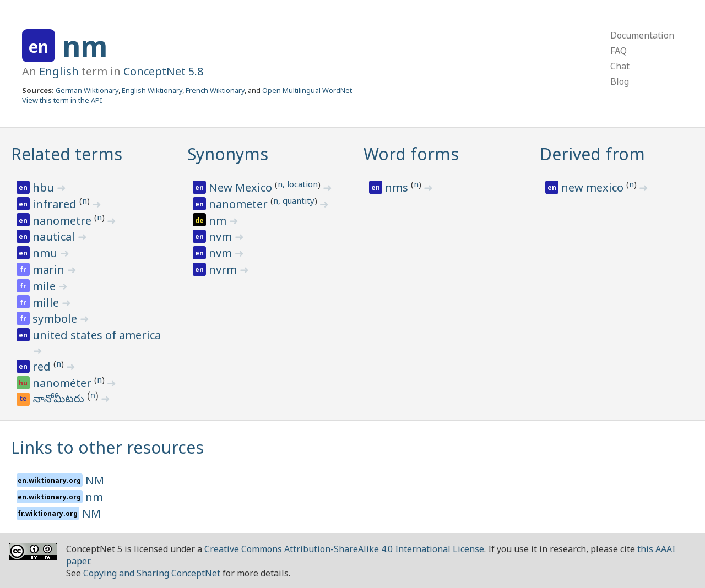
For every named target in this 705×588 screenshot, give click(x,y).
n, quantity (294, 200)
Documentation (642, 35)
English (59, 71)
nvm (222, 236)
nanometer (240, 204)
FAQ (619, 51)
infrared (56, 204)
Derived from (592, 154)
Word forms (411, 154)
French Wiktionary (215, 90)
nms (398, 187)
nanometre (63, 220)
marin (50, 269)
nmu (46, 253)
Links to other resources (107, 447)
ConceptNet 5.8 (163, 71)
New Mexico (242, 187)
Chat (620, 66)
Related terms (67, 154)
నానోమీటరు (60, 401)
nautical (55, 236)
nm (85, 46)
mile (45, 286)
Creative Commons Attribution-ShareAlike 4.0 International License (344, 549)
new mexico (594, 187)
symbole (56, 318)
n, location (298, 184)
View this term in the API (62, 100)
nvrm (224, 269)
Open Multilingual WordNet (307, 90)
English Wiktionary (152, 90)
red (43, 366)
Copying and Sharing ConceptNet (152, 573)
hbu (45, 187)
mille (47, 303)
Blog (620, 81)
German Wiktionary (87, 90)
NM (95, 480)
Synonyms (228, 154)
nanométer (63, 383)
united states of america (97, 335)
